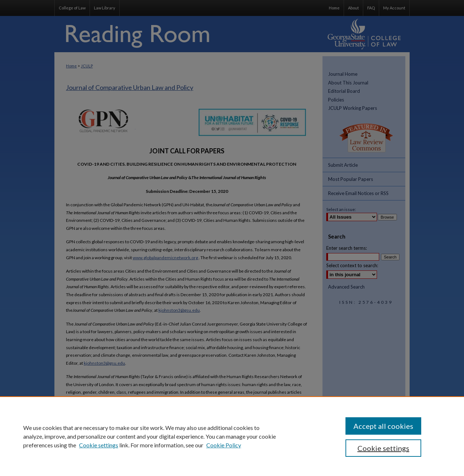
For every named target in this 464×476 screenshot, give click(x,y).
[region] (232, 436)
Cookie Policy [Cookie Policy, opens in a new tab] (224, 445)
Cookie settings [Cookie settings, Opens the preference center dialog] (383, 448)
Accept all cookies (383, 426)
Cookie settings (99, 445)
